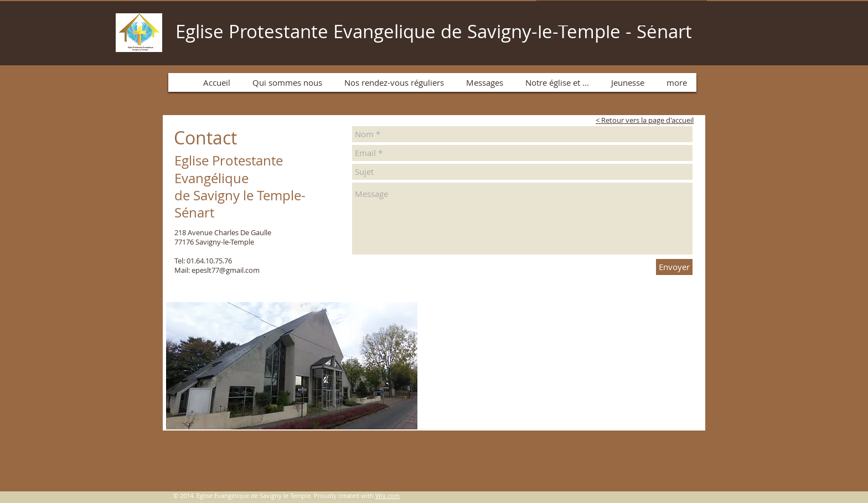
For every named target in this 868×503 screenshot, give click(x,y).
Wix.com (387, 496)
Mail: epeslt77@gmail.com (217, 270)
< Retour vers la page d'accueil (645, 120)
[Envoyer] (674, 267)
